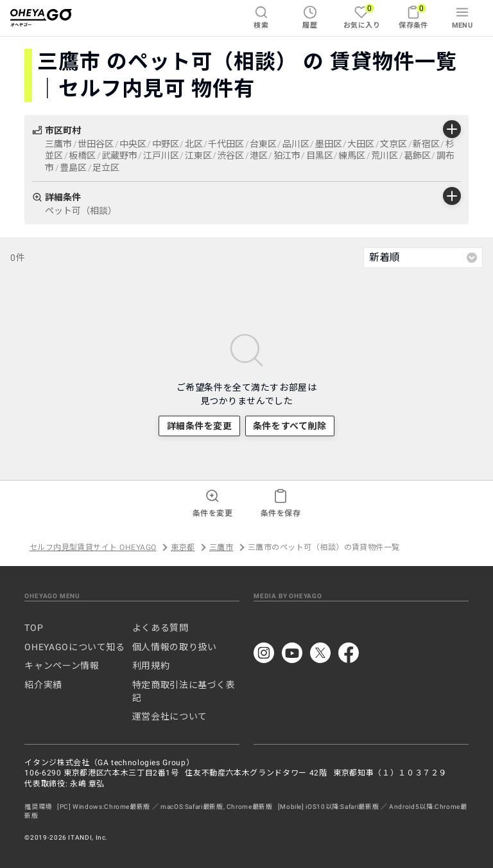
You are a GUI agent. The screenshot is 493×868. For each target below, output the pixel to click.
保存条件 (413, 16)
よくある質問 (160, 628)
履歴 (310, 17)
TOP (34, 628)
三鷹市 (221, 547)
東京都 (183, 547)
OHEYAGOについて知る (74, 647)
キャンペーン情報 (62, 666)
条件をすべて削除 (290, 426)
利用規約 (151, 666)
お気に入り (362, 16)
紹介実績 (43, 685)
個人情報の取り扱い (175, 647)
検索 (261, 17)
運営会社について (170, 716)
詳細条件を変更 (200, 426)
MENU (463, 17)
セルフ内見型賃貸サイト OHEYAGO (93, 547)
